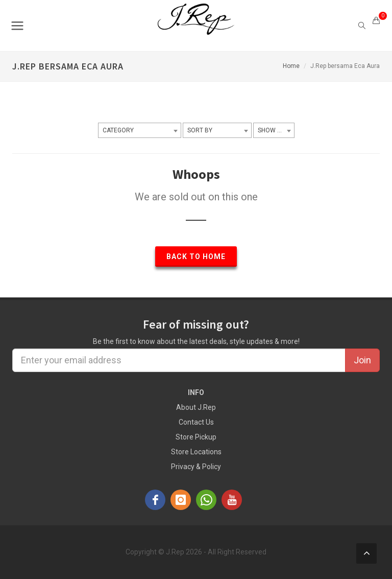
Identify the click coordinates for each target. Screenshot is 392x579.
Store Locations (196, 452)
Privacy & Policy (196, 467)
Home (291, 66)
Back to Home (196, 257)
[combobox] (140, 130)
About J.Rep (196, 407)
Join (362, 360)
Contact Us (196, 422)
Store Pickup (196, 437)
